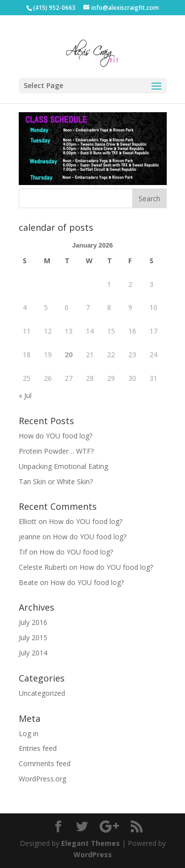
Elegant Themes (91, 843)
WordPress (93, 854)
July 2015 (33, 637)
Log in (29, 733)
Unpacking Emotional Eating (63, 466)
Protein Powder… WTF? (56, 451)
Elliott (28, 521)
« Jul (25, 395)
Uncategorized (42, 693)
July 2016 (33, 622)
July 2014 (33, 653)
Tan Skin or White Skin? (56, 481)
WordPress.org (42, 779)
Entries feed (38, 748)
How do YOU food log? (55, 436)
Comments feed (45, 763)
